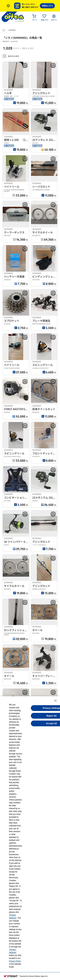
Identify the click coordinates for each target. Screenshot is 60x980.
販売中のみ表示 (11, 56)
